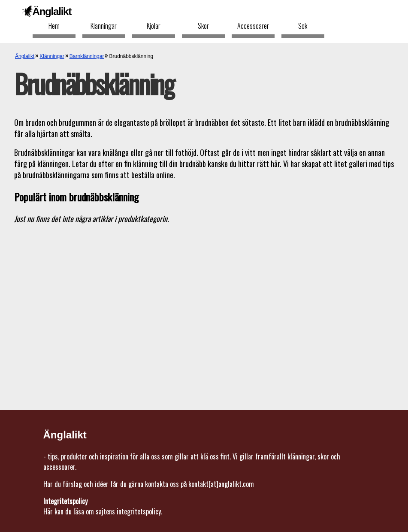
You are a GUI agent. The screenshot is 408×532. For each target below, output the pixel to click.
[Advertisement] (204, 292)
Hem (54, 26)
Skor (203, 26)
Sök (303, 26)
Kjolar (154, 26)
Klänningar (104, 26)
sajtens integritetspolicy (128, 511)
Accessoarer (253, 26)
